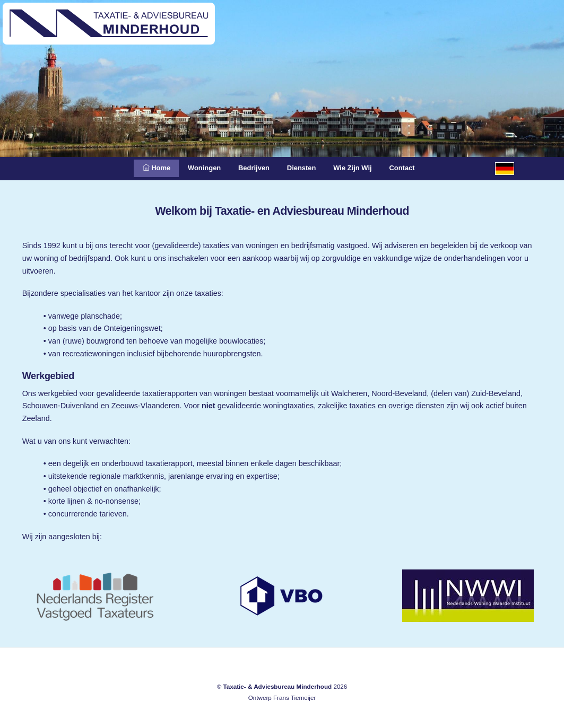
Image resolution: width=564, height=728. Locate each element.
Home (143, 168)
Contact (415, 168)
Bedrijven (251, 168)
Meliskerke (31, 630)
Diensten (304, 168)
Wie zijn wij (360, 168)
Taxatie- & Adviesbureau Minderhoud (277, 686)
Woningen (196, 168)
